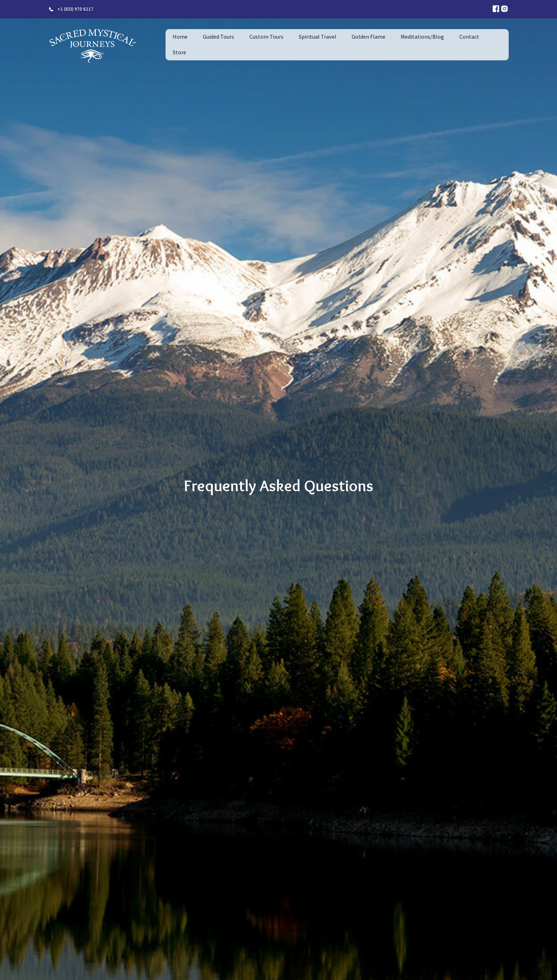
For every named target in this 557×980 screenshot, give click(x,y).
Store (179, 52)
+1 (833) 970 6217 (75, 9)
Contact (469, 37)
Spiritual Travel (318, 37)
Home (180, 37)
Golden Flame (369, 37)
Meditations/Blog (422, 37)
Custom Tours (266, 37)
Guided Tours (218, 37)
